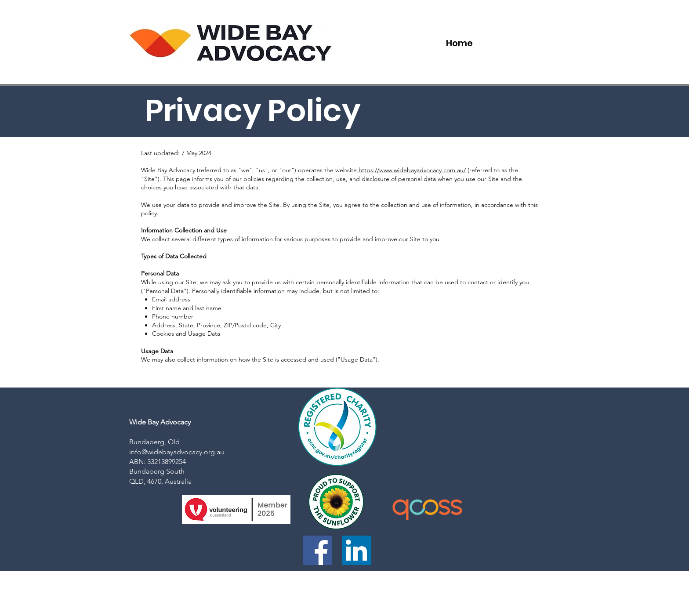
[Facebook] (317, 550)
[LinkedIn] (357, 550)
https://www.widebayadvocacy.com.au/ (411, 170)
